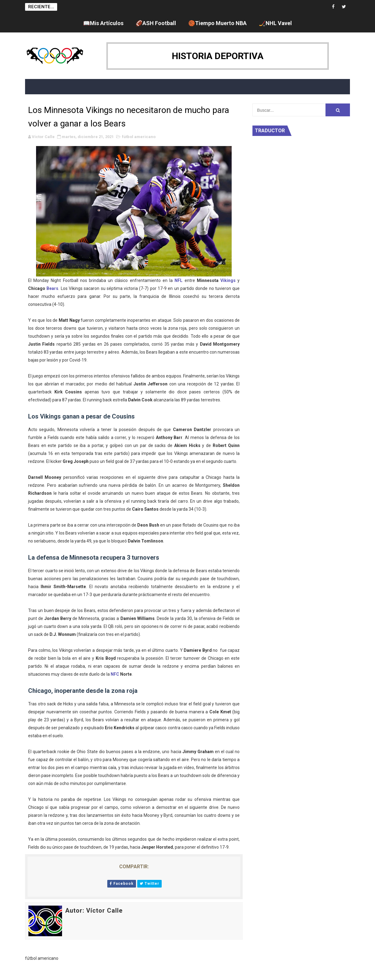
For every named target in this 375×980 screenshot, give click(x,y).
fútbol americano (139, 137)
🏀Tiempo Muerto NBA (217, 23)
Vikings (228, 280)
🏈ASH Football (156, 23)
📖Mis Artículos (103, 23)
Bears (52, 288)
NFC (115, 674)
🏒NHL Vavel (275, 23)
